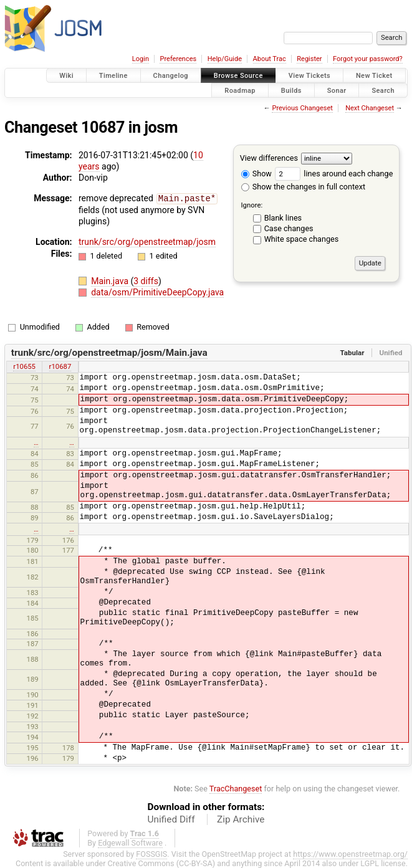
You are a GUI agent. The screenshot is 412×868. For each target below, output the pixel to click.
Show (256, 174)
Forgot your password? (368, 59)
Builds (291, 90)
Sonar (337, 90)
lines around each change (334, 174)
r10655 (24, 366)
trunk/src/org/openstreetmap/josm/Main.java (109, 352)
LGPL (370, 863)
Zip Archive (241, 819)
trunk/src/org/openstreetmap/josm (147, 241)
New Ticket (374, 76)
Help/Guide (225, 59)
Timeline (113, 76)
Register (309, 59)
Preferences (178, 59)
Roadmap (240, 90)
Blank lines (283, 218)
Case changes (289, 228)
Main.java (111, 280)
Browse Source (238, 76)
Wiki (66, 76)
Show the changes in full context (303, 187)
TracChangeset (236, 788)
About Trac (270, 59)
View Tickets (309, 76)
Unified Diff (171, 819)
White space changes (302, 239)
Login (141, 59)
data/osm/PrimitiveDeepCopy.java (157, 292)
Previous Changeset (302, 108)
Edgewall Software (130, 842)
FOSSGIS (151, 853)
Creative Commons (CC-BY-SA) (162, 863)
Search (383, 90)
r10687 (60, 366)
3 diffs (146, 280)
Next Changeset (370, 108)
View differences (269, 158)
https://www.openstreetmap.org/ (350, 853)
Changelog (171, 76)
